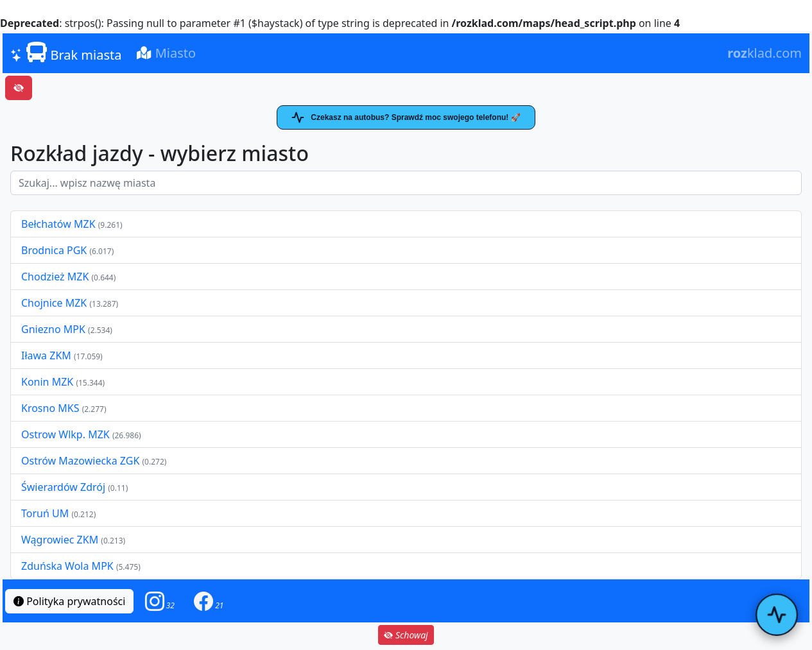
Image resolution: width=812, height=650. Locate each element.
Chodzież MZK (55, 277)
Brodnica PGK (55, 250)
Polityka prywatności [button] (69, 601)
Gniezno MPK (55, 329)
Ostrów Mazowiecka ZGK (82, 461)
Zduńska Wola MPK (67, 566)
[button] (160, 601)
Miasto (166, 53)
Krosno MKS (52, 408)
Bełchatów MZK (58, 224)
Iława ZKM (46, 355)
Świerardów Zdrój (63, 487)
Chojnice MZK (55, 303)
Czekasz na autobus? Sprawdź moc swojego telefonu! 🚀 (406, 117)
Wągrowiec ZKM (61, 540)
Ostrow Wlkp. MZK (67, 434)
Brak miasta (66, 53)
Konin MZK (47, 382)
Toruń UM (45, 513)
